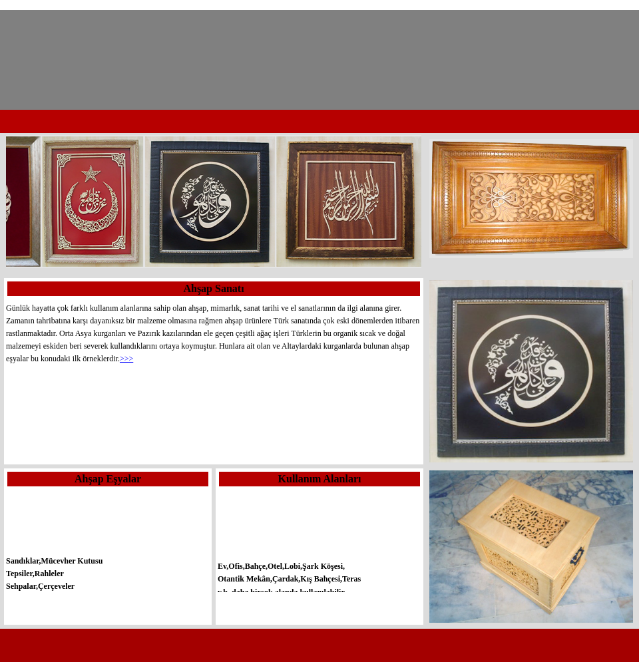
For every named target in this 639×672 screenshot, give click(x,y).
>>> (126, 359)
